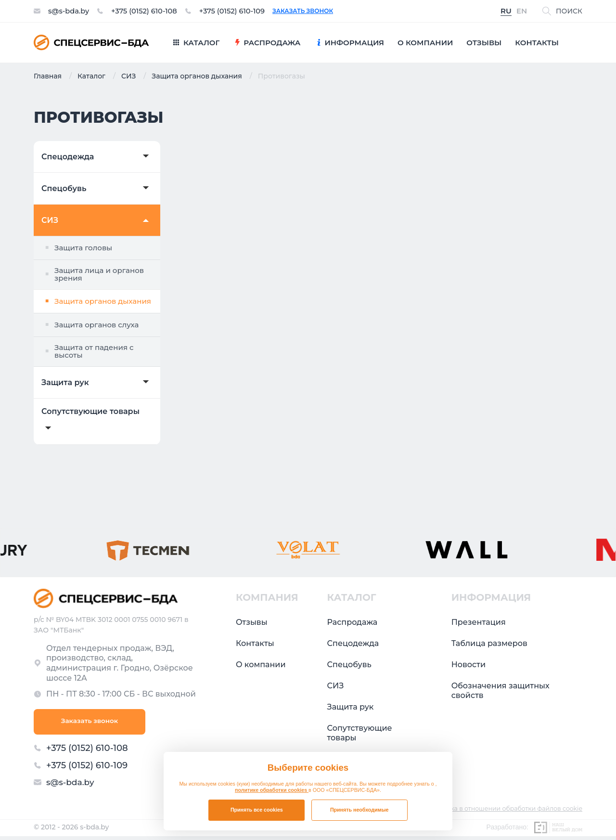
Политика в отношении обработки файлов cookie (502, 812)
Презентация (479, 622)
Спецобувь (64, 189)
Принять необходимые (359, 810)
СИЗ (128, 76)
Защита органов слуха (96, 325)
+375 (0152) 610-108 (151, 11)
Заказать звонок (320, 11)
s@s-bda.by (71, 11)
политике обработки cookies (272, 790)
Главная (48, 76)
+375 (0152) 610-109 (245, 11)
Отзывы (252, 622)
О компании (261, 665)
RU (506, 11)
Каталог (91, 76)
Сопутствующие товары (90, 412)
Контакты (255, 643)
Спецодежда (68, 157)
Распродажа (353, 622)
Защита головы (83, 248)
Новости (468, 665)
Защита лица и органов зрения (99, 275)
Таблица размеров (489, 643)
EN (522, 11)
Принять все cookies (257, 810)
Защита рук (65, 383)
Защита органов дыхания (197, 76)
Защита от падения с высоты (94, 352)
